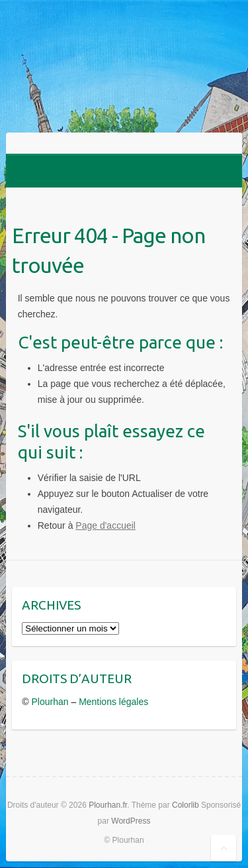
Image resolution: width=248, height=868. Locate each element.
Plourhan (50, 702)
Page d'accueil (105, 525)
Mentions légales (113, 702)
